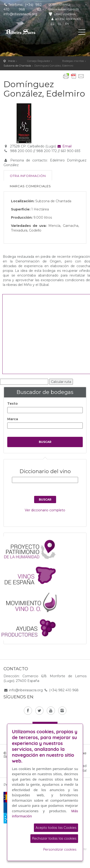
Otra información (28, 176)
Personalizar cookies (60, 849)
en (67, 24)
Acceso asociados (66, 19)
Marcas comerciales (30, 186)
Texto (13, 404)
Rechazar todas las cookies (54, 838)
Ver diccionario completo (45, 510)
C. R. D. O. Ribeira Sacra (25, 32)
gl (60, 24)
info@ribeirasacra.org (26, 690)
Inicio (12, 61)
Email (64, 146)
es (52, 24)
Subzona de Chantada (17, 66)
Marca (13, 419)
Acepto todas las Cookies (56, 828)
